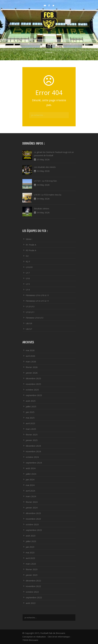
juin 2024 (30, 479)
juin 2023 (30, 547)
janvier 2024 (32, 508)
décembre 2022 (33, 581)
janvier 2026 (32, 373)
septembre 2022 (34, 597)
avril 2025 (30, 423)
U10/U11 (30, 312)
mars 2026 (31, 362)
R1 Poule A (31, 245)
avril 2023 (30, 558)
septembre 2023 (34, 530)
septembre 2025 (34, 395)
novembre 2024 (33, 451)
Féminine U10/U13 (35, 318)
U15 (28, 284)
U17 (28, 273)
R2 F (28, 262)
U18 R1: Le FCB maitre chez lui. (48, 195)
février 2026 (32, 367)
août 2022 (31, 603)
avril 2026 (30, 356)
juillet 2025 (31, 406)
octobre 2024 (32, 457)
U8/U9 (29, 323)
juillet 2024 (31, 474)
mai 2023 (30, 552)
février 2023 (32, 569)
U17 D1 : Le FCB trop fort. (46, 181)
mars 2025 (31, 429)
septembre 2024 (34, 463)
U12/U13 (30, 306)
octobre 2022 (32, 592)
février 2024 (32, 502)
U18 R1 (29, 267)
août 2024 (31, 468)
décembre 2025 (33, 378)
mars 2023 (31, 564)
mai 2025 (30, 418)
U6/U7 (29, 329)
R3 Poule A (31, 250)
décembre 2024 (33, 446)
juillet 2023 (31, 541)
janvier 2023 (32, 575)
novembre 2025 (33, 384)
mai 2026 (30, 350)
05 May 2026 (43, 159)
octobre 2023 (32, 524)
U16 (28, 278)
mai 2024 (30, 485)
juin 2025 (30, 412)
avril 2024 (30, 491)
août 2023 (31, 536)
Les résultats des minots (45, 167)
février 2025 (32, 435)
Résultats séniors (42, 209)
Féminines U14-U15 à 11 (37, 301)
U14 (28, 290)
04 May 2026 (43, 171)
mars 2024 (31, 496)
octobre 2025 (32, 390)
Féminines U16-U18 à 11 (37, 295)
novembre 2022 (33, 586)
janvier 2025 (32, 440)
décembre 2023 (33, 513)
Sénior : (29, 239)
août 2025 (31, 401)
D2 (27, 256)
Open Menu (68, 22)
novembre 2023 (33, 519)
